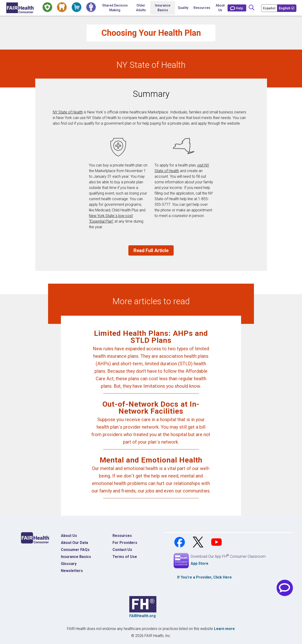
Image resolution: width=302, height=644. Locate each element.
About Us (220, 8)
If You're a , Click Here (204, 577)
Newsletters (72, 571)
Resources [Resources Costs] (122, 536)
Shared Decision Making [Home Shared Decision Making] (115, 8)
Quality (183, 8)
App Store (200, 563)
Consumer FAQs (75, 550)
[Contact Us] (237, 8)
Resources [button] (202, 8)
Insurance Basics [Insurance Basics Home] (76, 557)
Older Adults (141, 8)
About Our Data (74, 543)
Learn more (224, 629)
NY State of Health (68, 112)
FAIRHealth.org (142, 616)
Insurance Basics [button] (163, 8)
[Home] (20, 8)
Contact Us (122, 550)
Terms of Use (125, 557)
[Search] (252, 8)
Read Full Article (151, 250)
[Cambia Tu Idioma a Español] (270, 8)
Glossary (69, 564)
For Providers (125, 543)
